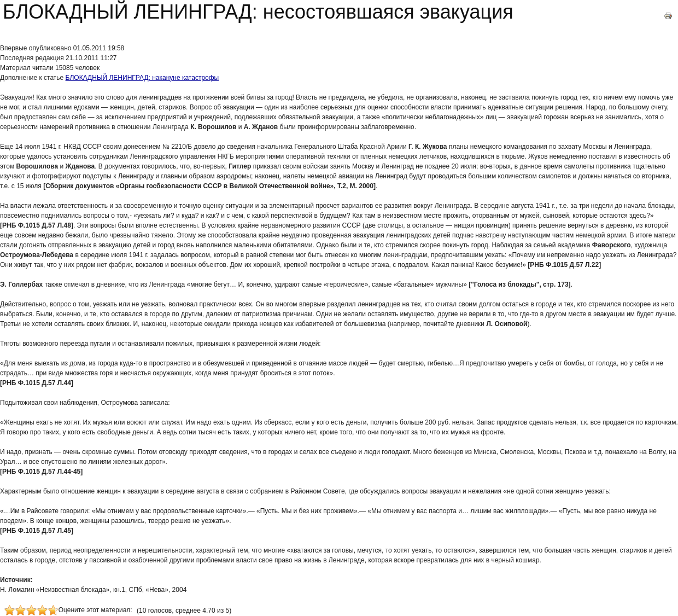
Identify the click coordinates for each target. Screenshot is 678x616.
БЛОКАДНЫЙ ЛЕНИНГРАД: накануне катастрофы (142, 78)
